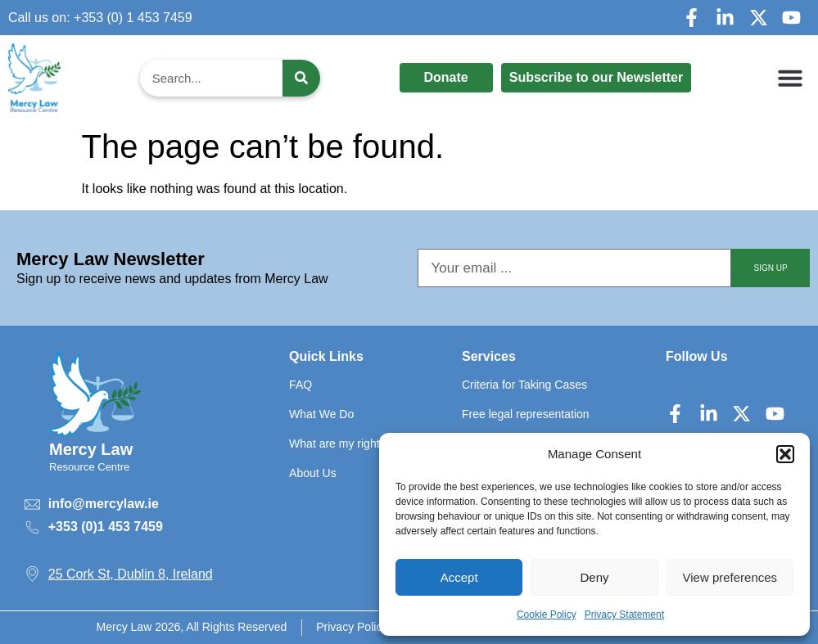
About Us (313, 473)
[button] (785, 454)
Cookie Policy (547, 615)
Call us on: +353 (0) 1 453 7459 (100, 18)
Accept (459, 577)
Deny (594, 577)
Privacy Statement (624, 615)
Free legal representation (526, 414)
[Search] (301, 78)
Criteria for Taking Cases (524, 385)
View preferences (730, 577)
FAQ (301, 385)
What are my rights (337, 444)
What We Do (321, 414)
